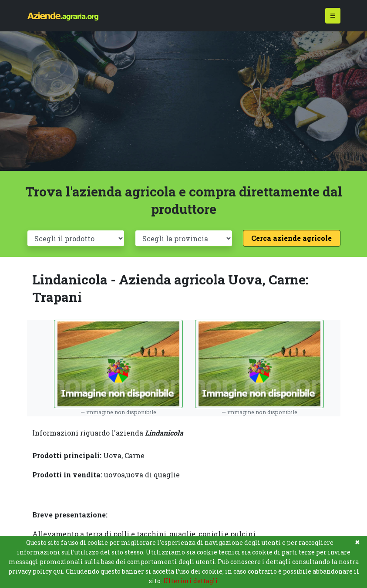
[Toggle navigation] (333, 16)
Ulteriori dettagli (191, 581)
